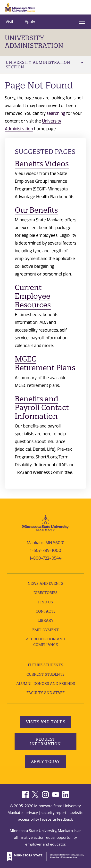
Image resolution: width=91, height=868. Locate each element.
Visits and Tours (46, 722)
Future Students (45, 665)
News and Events (45, 583)
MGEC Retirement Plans (45, 363)
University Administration (34, 42)
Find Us (45, 602)
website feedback (57, 819)
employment (45, 630)
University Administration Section (45, 65)
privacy (32, 813)
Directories (45, 593)
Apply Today (45, 761)
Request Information (45, 741)
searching (56, 113)
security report (54, 813)
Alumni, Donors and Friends (46, 684)
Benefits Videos (42, 164)
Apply (30, 22)
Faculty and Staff (45, 693)
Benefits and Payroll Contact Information (42, 408)
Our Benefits (36, 210)
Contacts (46, 611)
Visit (9, 22)
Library (45, 620)
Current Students (45, 674)
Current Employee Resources (33, 296)
